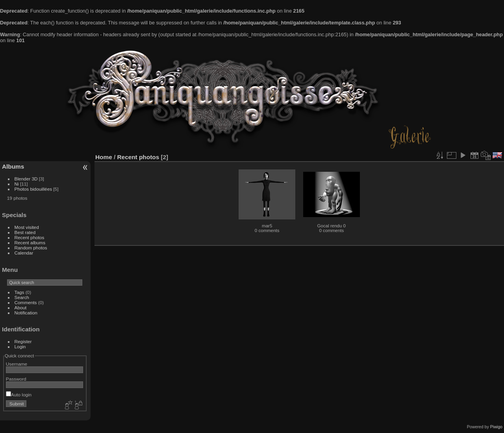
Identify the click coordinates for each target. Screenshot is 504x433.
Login (20, 347)
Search (22, 297)
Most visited (27, 227)
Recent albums (30, 243)
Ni (17, 184)
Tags (19, 292)
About (21, 308)
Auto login (19, 395)
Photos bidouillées (33, 189)
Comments (26, 302)
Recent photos (30, 237)
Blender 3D (26, 179)
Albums (13, 166)
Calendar (24, 253)
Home (104, 157)
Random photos (31, 248)
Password (16, 379)
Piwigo (496, 427)
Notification (26, 313)
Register (23, 341)
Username (17, 364)
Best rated (25, 232)
